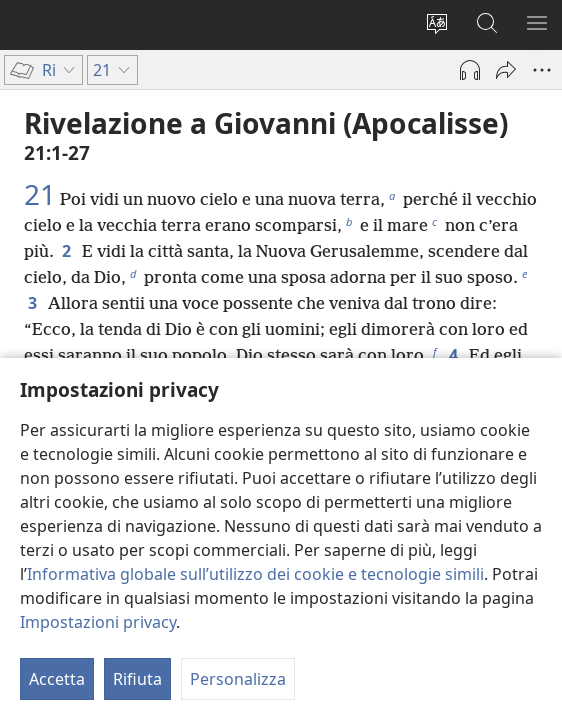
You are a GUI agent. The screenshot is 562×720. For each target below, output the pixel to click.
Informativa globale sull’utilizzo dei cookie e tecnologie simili (255, 574)
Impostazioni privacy (98, 622)
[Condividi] (506, 70)
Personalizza (238, 679)
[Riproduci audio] (470, 70)
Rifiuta (137, 679)
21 (40, 194)
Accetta (57, 679)
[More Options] (542, 70)
